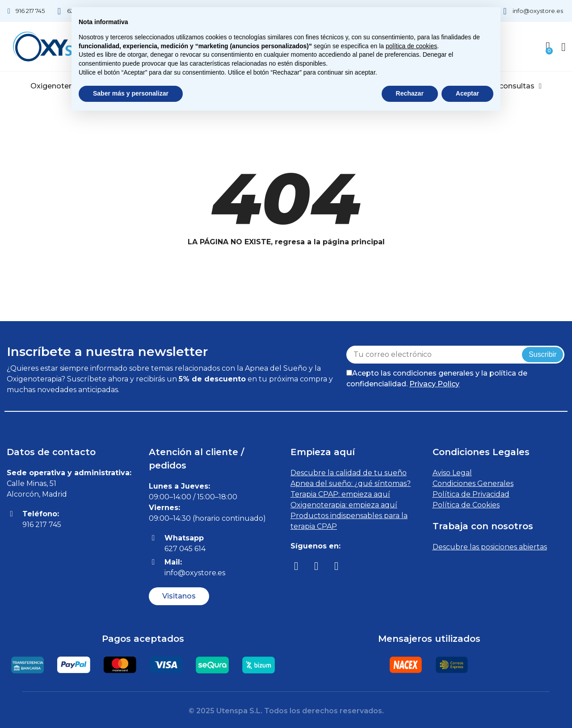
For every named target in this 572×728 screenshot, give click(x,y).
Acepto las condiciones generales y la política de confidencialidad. (437, 379)
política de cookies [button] (411, 46)
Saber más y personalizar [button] (131, 93)
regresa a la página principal (330, 242)
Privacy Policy (434, 384)
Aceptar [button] (467, 93)
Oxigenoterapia (62, 86)
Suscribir (543, 354)
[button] (179, 596)
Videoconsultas (510, 86)
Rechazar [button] (410, 93)
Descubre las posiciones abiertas (490, 547)
